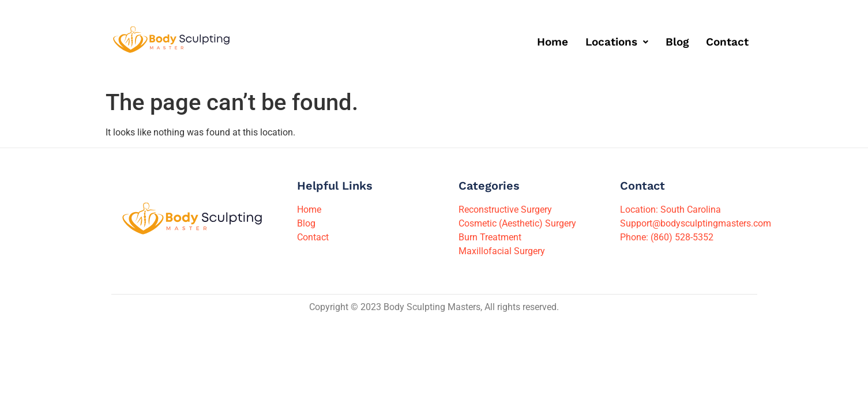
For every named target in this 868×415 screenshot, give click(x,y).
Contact (727, 42)
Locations (617, 42)
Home (553, 42)
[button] (617, 42)
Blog (677, 42)
